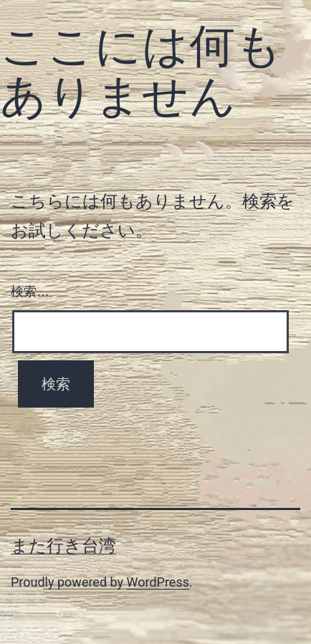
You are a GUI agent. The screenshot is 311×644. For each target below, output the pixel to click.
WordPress (158, 582)
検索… (30, 292)
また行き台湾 (63, 546)
